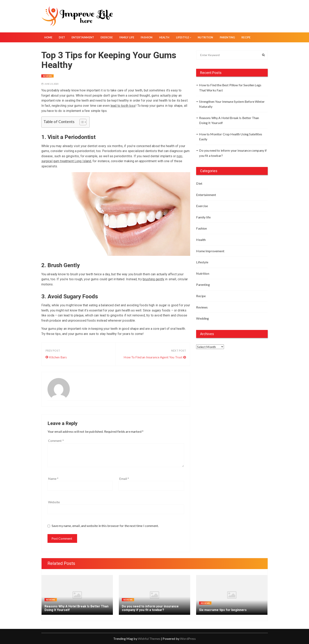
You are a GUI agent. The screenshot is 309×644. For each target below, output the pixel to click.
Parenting (227, 37)
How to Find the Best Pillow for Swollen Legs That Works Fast (230, 88)
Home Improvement (210, 251)
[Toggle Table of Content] (81, 122)
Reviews (47, 76)
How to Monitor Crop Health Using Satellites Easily (231, 137)
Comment (56, 441)
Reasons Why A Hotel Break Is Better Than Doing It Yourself (229, 120)
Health (164, 37)
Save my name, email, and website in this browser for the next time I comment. (105, 526)
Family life (127, 37)
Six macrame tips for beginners (223, 610)
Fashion (147, 37)
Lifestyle (184, 37)
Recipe (246, 37)
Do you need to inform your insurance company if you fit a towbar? (233, 153)
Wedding (202, 318)
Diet (62, 37)
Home (48, 37)
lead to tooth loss (123, 106)
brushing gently (154, 279)
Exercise (107, 37)
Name (53, 479)
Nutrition (205, 37)
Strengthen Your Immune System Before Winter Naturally (232, 104)
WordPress (188, 639)
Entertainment (83, 37)
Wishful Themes (149, 639)
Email (124, 479)
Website (54, 502)
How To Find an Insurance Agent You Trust (153, 357)
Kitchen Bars (58, 357)
